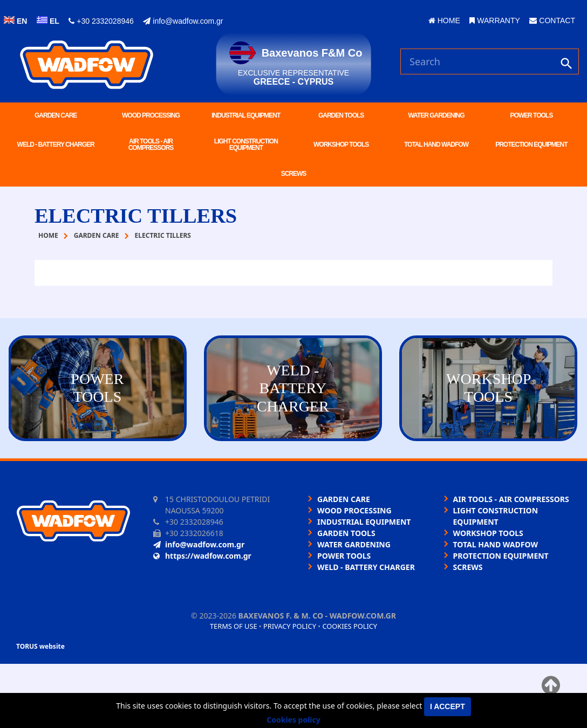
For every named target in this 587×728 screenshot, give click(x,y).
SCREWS (294, 174)
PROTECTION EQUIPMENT (531, 145)
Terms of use (234, 626)
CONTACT (552, 20)
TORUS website (40, 646)
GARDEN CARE (56, 115)
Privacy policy (290, 626)
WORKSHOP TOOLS (341, 145)
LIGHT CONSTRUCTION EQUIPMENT (246, 145)
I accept (448, 706)
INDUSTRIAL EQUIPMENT (246, 115)
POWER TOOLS (531, 115)
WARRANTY (494, 20)
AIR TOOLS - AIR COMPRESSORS (151, 145)
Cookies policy (350, 626)
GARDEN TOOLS (341, 115)
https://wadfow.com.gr (202, 556)
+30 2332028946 (101, 21)
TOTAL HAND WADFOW (436, 145)
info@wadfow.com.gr (183, 21)
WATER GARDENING (436, 115)
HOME (444, 20)
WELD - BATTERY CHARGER (56, 145)
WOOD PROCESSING (151, 115)
